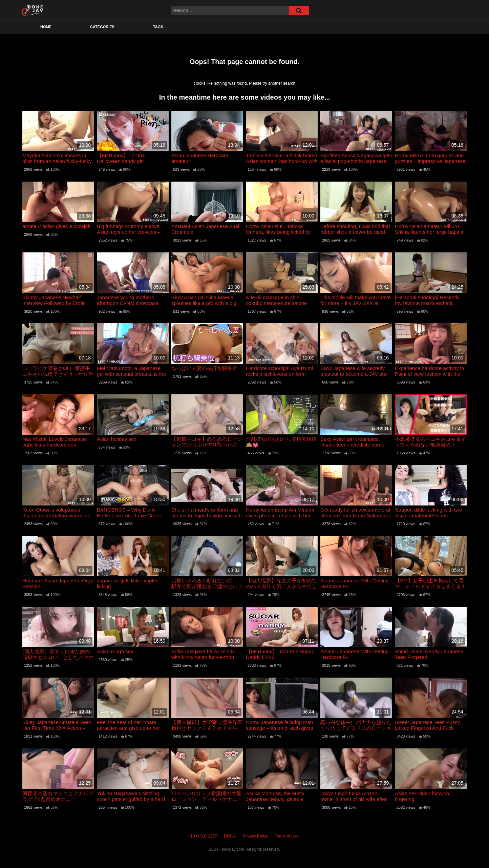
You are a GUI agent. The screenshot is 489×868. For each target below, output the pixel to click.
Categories (102, 27)
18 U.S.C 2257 (204, 836)
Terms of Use (287, 836)
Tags (158, 27)
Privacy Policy (255, 836)
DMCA (230, 836)
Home (46, 27)
